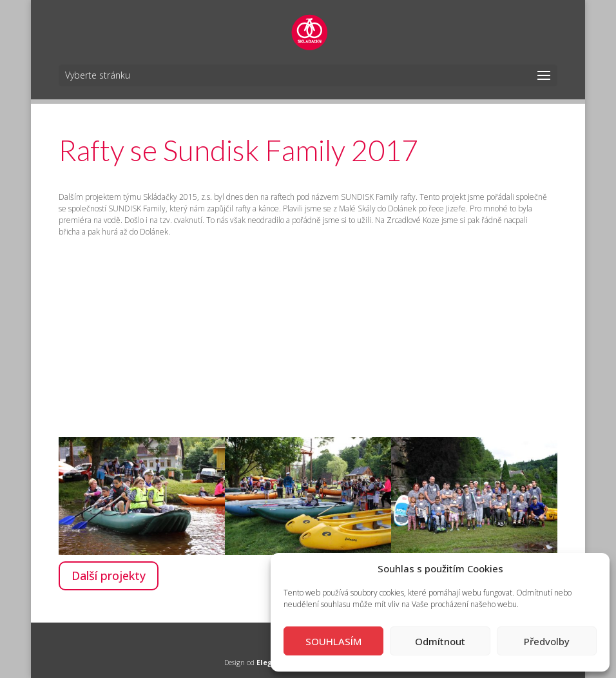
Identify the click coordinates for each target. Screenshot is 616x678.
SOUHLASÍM (333, 641)
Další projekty (109, 576)
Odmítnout (440, 641)
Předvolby (547, 641)
